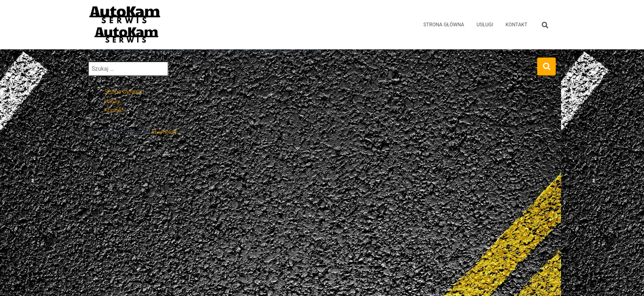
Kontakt (114, 110)
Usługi (112, 101)
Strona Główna (444, 25)
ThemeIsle (164, 132)
